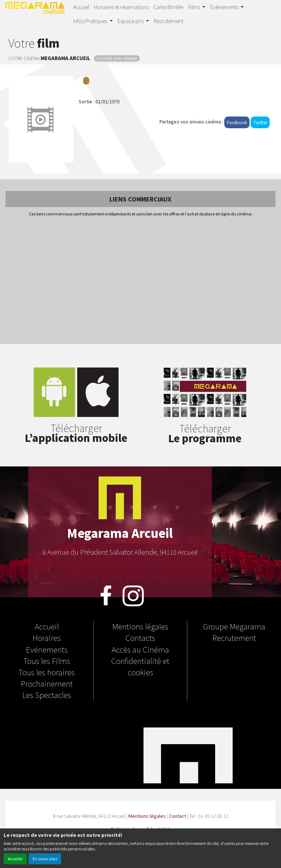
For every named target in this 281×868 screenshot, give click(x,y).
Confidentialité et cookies (140, 666)
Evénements (47, 649)
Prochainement (47, 683)
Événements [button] (225, 7)
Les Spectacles (47, 695)
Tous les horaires (47, 672)
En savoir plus (45, 859)
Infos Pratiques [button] (91, 21)
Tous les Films (47, 661)
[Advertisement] (140, 281)
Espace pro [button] (131, 21)
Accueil (81, 7)
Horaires (47, 638)
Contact (178, 816)
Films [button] (194, 7)
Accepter (15, 859)
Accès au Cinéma (140, 649)
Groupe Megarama (234, 626)
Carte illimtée (168, 7)
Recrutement (168, 21)
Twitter (260, 122)
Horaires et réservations (121, 7)
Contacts (140, 638)
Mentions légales (140, 626)
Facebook (237, 122)
